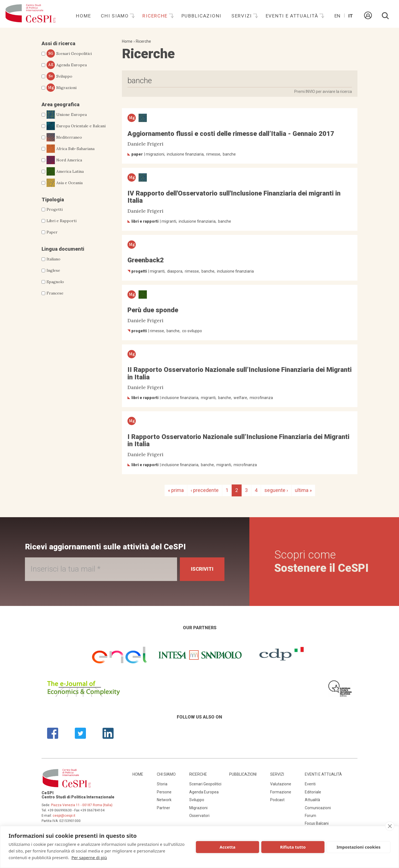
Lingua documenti (63, 249)
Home (83, 16)
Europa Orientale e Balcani (76, 126)
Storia (162, 784)
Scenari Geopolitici (69, 54)
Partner (163, 808)
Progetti (55, 209)
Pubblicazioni (201, 16)
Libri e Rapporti (62, 221)
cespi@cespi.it (64, 816)
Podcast (277, 800)
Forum (310, 816)
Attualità (312, 800)
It (351, 16)
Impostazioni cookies (359, 847)
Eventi (310, 784)
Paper (52, 232)
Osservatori (199, 816)
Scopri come (321, 561)
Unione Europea (67, 115)
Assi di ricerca (58, 43)
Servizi (242, 16)
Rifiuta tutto (293, 847)
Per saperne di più (89, 857)
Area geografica (61, 104)
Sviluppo (59, 76)
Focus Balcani (317, 823)
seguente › (276, 490)
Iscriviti (202, 569)
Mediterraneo (64, 137)
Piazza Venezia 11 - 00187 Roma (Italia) (82, 805)
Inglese (53, 270)
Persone (164, 792)
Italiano (53, 259)
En (337, 16)
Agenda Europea (67, 65)
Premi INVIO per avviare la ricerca (323, 92)
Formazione (281, 792)
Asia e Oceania (65, 183)
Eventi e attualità (293, 16)
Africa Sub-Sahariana (71, 149)
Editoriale (313, 792)
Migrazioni (62, 88)
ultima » (303, 490)
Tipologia (53, 200)
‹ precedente (205, 490)
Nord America (64, 160)
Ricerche (156, 16)
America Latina (65, 171)
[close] (390, 826)
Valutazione (281, 784)
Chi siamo (116, 16)
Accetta (228, 847)
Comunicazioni (318, 808)
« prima (176, 490)
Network (164, 800)
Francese (55, 293)
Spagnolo (55, 282)
